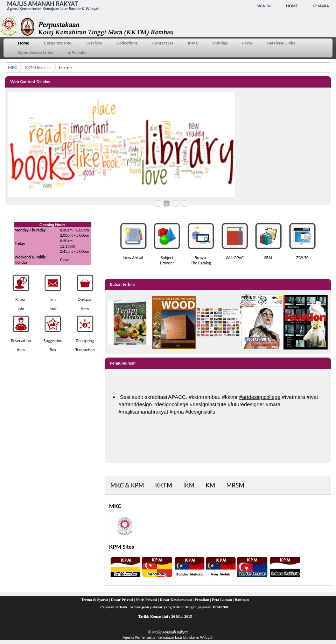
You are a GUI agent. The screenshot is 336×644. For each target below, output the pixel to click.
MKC (12, 67)
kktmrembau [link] (206, 397)
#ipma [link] (177, 412)
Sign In (264, 6)
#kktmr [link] (230, 397)
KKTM (163, 485)
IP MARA (321, 6)
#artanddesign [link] (135, 404)
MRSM (235, 485)
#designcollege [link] (171, 404)
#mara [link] (273, 404)
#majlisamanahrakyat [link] (143, 412)
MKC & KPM (127, 485)
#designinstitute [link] (208, 404)
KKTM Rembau (38, 67)
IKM (189, 485)
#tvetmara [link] (293, 397)
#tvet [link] (312, 397)
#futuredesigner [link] (246, 404)
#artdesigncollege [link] (260, 397)
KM (211, 485)
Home (292, 6)
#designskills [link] (200, 412)
